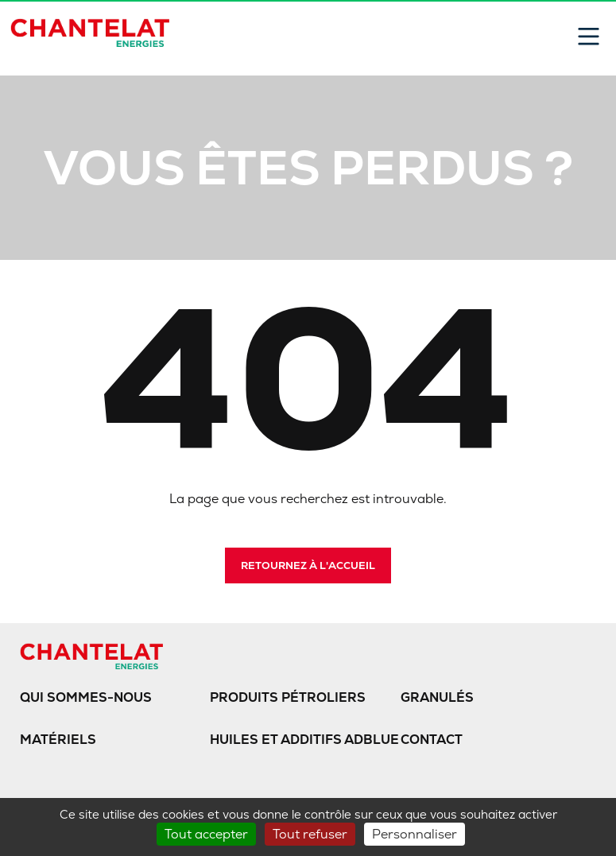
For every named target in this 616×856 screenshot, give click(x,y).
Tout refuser (310, 834)
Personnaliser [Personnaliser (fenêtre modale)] (415, 834)
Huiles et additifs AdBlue (304, 740)
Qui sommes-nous (86, 697)
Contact (432, 740)
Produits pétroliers (288, 697)
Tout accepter (206, 834)
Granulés (437, 697)
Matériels (58, 740)
